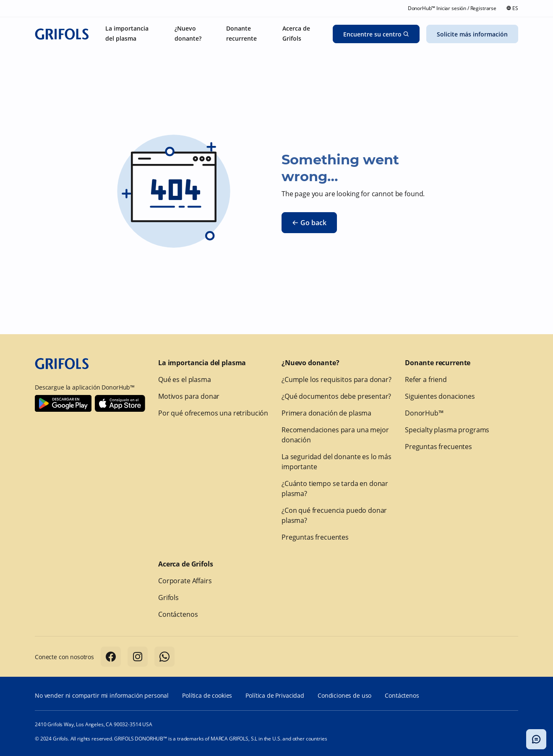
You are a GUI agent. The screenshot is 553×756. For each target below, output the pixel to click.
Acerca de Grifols (185, 564)
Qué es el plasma (185, 379)
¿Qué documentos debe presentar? (336, 396)
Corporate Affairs (185, 581)
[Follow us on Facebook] (111, 657)
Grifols (168, 598)
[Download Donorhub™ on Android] (63, 403)
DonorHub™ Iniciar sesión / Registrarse (452, 8)
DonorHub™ (424, 413)
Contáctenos (178, 614)
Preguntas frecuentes (315, 537)
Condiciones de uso (344, 695)
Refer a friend (426, 379)
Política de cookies (207, 695)
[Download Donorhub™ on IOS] (120, 403)
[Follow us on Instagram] (138, 657)
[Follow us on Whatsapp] (164, 657)
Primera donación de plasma (326, 413)
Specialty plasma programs (447, 430)
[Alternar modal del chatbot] (536, 739)
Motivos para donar (189, 396)
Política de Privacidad (275, 695)
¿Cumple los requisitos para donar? (336, 379)
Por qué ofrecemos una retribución (213, 413)
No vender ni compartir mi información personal (102, 695)
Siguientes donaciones (440, 396)
